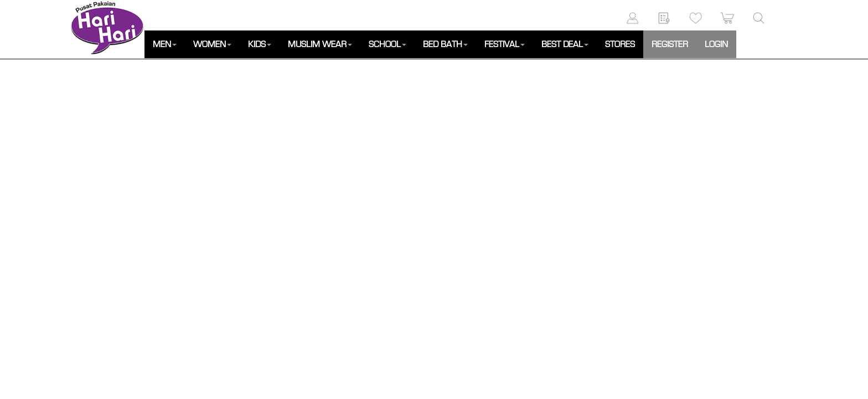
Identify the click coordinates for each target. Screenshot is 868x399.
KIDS (260, 44)
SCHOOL (387, 44)
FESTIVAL (505, 44)
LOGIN (716, 44)
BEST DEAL (565, 44)
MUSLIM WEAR (320, 44)
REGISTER (670, 44)
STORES (620, 44)
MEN (165, 44)
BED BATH (445, 44)
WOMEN (212, 44)
